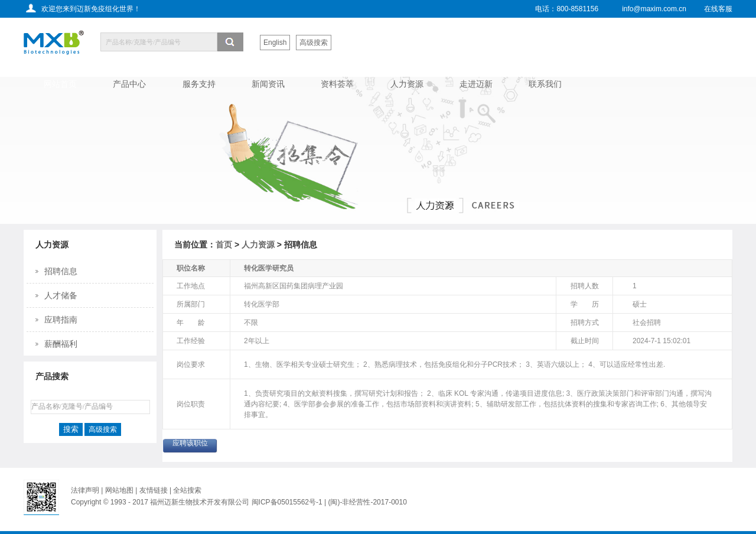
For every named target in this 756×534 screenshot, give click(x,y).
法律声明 (85, 490)
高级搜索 (314, 43)
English (275, 43)
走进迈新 (476, 84)
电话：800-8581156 (567, 9)
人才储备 (61, 295)
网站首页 (60, 84)
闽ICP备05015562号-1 (287, 502)
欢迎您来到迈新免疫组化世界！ (91, 9)
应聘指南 (61, 320)
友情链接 (154, 490)
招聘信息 (61, 271)
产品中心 (129, 84)
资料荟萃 (337, 84)
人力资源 (407, 84)
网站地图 (119, 490)
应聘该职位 (190, 443)
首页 (224, 245)
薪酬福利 (61, 344)
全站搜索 (187, 490)
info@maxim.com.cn (654, 9)
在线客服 (718, 9)
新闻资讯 (268, 84)
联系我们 (545, 84)
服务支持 (199, 84)
